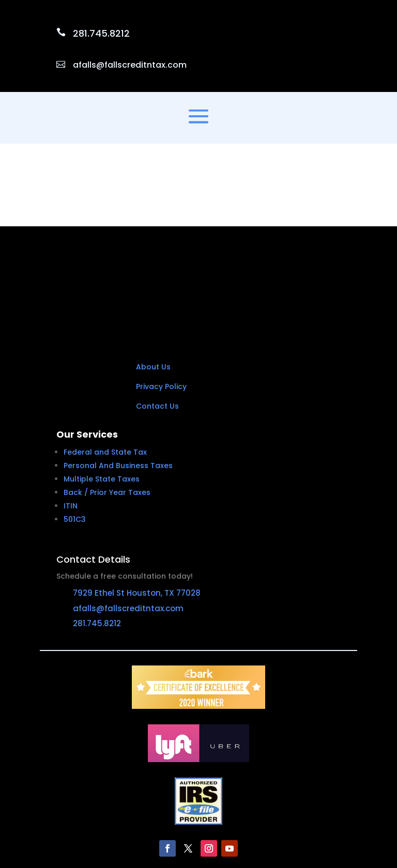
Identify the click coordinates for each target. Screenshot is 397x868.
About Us (153, 304)
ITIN (71, 442)
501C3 (75, 456)
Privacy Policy (161, 323)
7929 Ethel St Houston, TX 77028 (137, 529)
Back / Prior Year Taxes (107, 429)
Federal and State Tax (105, 389)
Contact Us (157, 343)
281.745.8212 (101, 33)
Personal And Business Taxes (118, 402)
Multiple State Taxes (102, 415)
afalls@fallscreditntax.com (130, 65)
